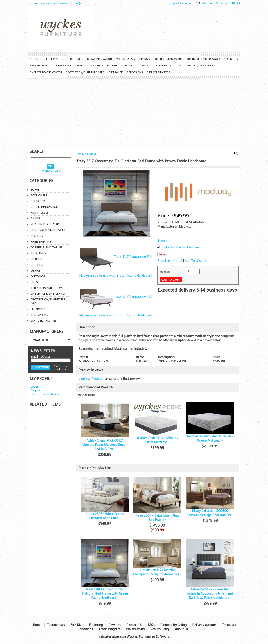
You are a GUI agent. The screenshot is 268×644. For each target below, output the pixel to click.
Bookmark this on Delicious (180, 247)
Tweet (162, 241)
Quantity (165, 272)
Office (145, 66)
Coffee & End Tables (70, 66)
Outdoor (163, 66)
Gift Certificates (158, 72)
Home (33, 3)
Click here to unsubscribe (60, 368)
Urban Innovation (100, 59)
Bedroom (75, 59)
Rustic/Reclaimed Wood (203, 59)
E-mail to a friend (170, 261)
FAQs (78, 3)
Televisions (135, 72)
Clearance (116, 72)
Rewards (66, 3)
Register (186, 3)
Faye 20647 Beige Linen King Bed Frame (157, 518)
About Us (182, 629)
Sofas (35, 59)
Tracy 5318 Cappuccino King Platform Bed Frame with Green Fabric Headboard (105, 594)
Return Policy (160, 629)
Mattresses (126, 59)
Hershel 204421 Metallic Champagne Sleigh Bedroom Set (156, 572)
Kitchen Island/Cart (169, 59)
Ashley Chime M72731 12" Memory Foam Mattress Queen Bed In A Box (105, 445)
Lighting (129, 66)
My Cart (208, 3)
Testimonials (48, 3)
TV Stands (96, 66)
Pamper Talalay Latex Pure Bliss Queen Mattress (210, 439)
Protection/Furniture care (85, 72)
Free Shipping (40, 66)
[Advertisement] (134, 112)
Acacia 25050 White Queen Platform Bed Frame (105, 516)
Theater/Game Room (200, 66)
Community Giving (174, 625)
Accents (231, 59)
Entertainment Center (46, 72)
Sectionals (54, 59)
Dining (145, 59)
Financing (96, 625)
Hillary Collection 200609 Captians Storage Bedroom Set (209, 513)
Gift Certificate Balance (46, 394)
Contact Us (134, 625)
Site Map (77, 625)
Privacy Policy (135, 629)
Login (173, 3)
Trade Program (109, 629)
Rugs (178, 66)
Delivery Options (204, 625)
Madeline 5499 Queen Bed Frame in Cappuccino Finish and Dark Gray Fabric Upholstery (210, 594)
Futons (112, 66)
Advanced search (51, 171)
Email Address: (40, 357)
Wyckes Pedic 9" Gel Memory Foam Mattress (157, 440)
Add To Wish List (197, 261)
